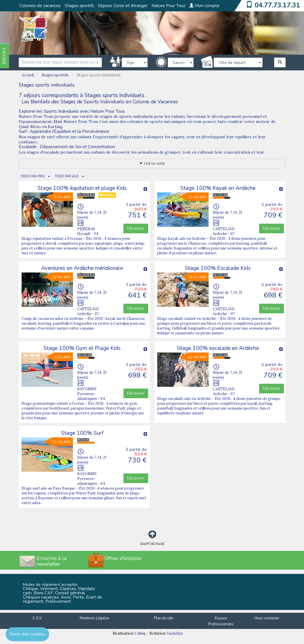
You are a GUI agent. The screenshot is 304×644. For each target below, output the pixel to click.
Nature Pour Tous (168, 6)
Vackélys (175, 633)
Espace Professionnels (221, 621)
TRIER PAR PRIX (33, 176)
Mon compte (204, 6)
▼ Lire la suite (152, 163)
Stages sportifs (79, 6)
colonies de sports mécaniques (156, 121)
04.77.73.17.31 (277, 5)
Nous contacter (267, 618)
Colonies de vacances (40, 6)
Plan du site (163, 618)
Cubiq (140, 633)
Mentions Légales (95, 618)
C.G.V (37, 618)
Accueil (28, 75)
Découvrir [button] (136, 228)
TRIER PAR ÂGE (67, 176)
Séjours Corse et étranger (123, 6)
